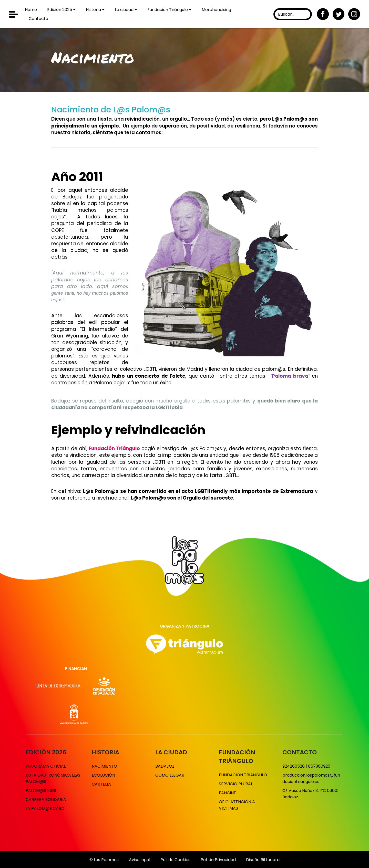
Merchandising (216, 10)
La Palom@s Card (45, 808)
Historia (95, 10)
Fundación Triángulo (169, 10)
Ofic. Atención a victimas (237, 805)
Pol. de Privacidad (218, 860)
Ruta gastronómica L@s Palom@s (53, 778)
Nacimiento (104, 766)
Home (31, 10)
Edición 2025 (61, 10)
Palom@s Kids (41, 791)
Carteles (102, 784)
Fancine (227, 793)
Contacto (38, 19)
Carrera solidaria (46, 800)
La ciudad (126, 10)
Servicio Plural (236, 784)
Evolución (103, 775)
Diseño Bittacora (263, 860)
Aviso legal (140, 860)
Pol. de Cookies (175, 860)
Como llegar (170, 775)
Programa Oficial (46, 766)
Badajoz (165, 766)
